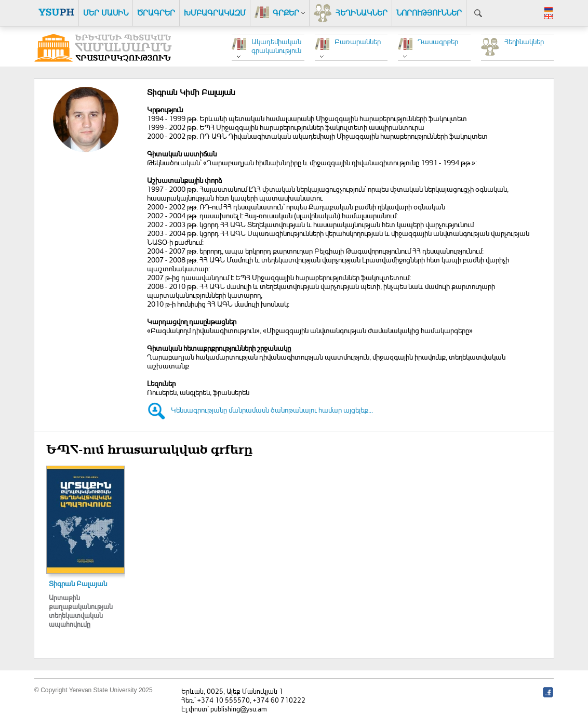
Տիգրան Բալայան (78, 583)
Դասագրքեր (438, 41)
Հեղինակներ (524, 41)
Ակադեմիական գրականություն (276, 46)
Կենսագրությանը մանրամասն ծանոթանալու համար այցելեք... (272, 410)
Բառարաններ (358, 41)
